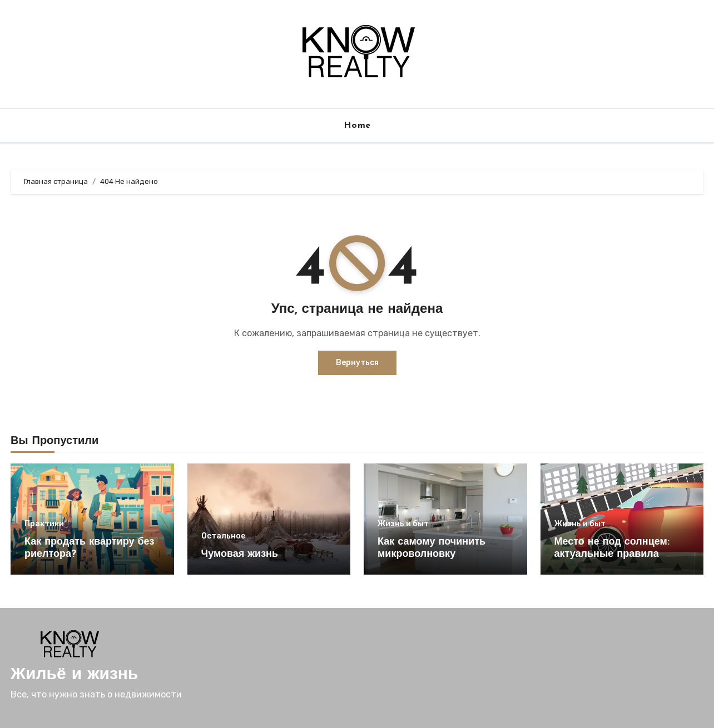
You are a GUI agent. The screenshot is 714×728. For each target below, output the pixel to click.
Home (357, 126)
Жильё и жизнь (74, 675)
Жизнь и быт (403, 524)
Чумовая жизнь (240, 554)
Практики (44, 524)
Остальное (223, 536)
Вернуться (357, 363)
